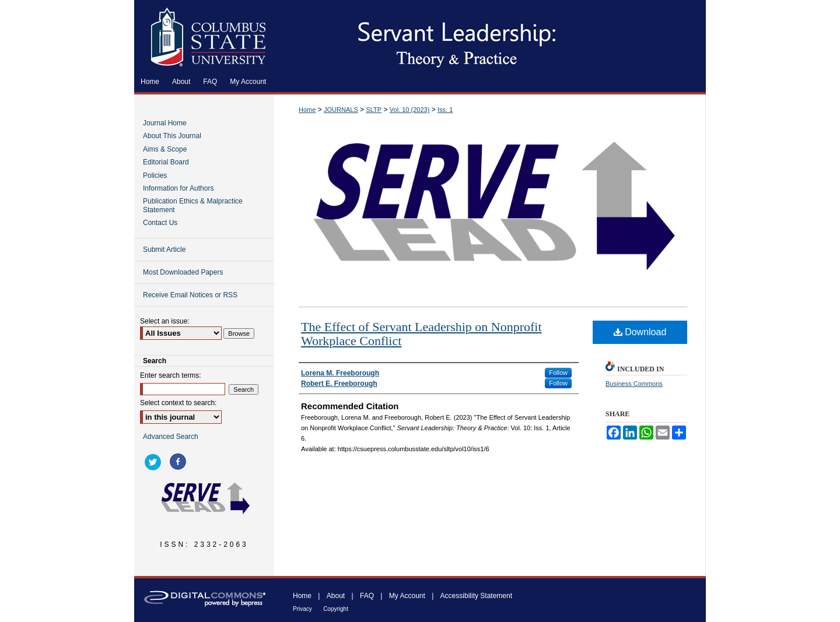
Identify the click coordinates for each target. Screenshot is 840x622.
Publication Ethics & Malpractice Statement (193, 205)
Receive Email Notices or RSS (190, 295)
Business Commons (634, 384)
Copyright (336, 609)
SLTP (374, 110)
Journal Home (165, 123)
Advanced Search (171, 437)
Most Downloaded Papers (183, 272)
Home (307, 110)
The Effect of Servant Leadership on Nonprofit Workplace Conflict (421, 334)
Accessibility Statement (476, 596)
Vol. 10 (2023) (410, 110)
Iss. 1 (445, 110)
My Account (407, 596)
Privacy (302, 609)
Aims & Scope (165, 149)
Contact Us (160, 223)
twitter (155, 462)
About (336, 596)
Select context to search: (178, 403)
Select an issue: (165, 321)
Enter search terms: (171, 375)
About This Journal (172, 136)
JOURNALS (341, 110)
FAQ (367, 596)
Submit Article (164, 249)
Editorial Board (166, 162)
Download (640, 332)
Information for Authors (178, 188)
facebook (180, 462)
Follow (558, 373)
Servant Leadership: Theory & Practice (490, 36)
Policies (155, 175)
